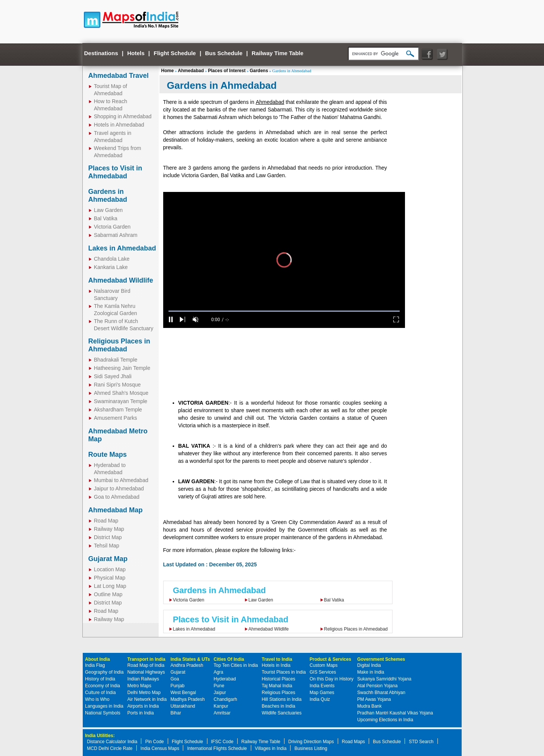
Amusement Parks (116, 418)
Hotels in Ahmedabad (119, 125)
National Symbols (103, 713)
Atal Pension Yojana (378, 686)
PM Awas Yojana (374, 699)
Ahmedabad (191, 71)
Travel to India (277, 659)
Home (168, 71)
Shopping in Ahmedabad (123, 116)
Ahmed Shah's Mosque (121, 393)
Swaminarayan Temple (121, 401)
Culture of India (100, 693)
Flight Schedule (175, 53)
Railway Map (109, 529)
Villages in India (271, 748)
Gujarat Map (108, 559)
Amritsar (222, 713)
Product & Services (331, 659)
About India (97, 659)
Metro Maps (139, 686)
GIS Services (323, 672)
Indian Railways (143, 679)
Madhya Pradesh (188, 699)
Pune (219, 686)
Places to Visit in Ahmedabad (115, 172)
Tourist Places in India (284, 672)
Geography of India (104, 672)
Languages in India (104, 706)
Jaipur (220, 693)
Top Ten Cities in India (236, 665)
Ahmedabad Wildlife (121, 280)
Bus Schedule (224, 53)
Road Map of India (146, 665)
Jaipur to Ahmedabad (119, 489)
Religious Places (279, 693)
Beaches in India (279, 706)
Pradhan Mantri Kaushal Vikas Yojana (395, 713)
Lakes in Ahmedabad (122, 248)
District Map (108, 537)
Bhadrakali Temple (116, 360)
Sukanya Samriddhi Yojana (384, 679)
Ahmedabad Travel (119, 76)
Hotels (136, 53)
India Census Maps (160, 748)
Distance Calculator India (112, 742)
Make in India (371, 672)
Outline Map (108, 594)
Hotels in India (276, 665)
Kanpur (221, 706)
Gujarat (178, 672)
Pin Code (154, 742)
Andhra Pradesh (187, 665)
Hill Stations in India (282, 699)
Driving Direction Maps (311, 742)
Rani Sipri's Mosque (117, 385)
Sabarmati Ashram (116, 235)
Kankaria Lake (111, 267)
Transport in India (146, 659)
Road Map (106, 521)
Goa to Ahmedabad (117, 497)
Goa (175, 679)
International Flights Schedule (217, 748)
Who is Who (97, 699)
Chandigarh (226, 699)
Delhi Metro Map (144, 693)
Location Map (110, 569)
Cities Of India (229, 659)
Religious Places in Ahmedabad (119, 345)
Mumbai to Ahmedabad (121, 480)
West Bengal (183, 693)
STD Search (421, 742)
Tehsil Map (107, 546)
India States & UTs (190, 659)
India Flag (95, 665)
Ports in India (141, 713)
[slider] (284, 311)
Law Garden (108, 210)
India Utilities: (100, 736)
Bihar (176, 713)
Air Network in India (147, 699)
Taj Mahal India (277, 686)
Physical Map (110, 578)
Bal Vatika (106, 218)
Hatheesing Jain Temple (122, 368)
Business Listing (311, 748)
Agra (219, 672)
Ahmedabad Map (116, 510)
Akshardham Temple (118, 410)
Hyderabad (225, 679)
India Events (322, 686)
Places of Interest (227, 71)
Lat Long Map (110, 586)
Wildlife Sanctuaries (282, 713)
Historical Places (279, 679)
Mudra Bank (370, 706)
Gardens (259, 71)
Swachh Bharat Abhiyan (381, 693)
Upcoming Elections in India (385, 720)
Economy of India (103, 686)
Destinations (101, 53)
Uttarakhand (183, 706)
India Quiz (320, 699)
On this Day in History (332, 679)
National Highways (146, 672)
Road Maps (353, 742)
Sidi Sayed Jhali (113, 376)
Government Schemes (381, 659)
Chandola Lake (112, 259)
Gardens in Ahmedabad (108, 196)
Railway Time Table (277, 53)
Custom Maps (324, 665)
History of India (100, 679)
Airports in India (143, 706)
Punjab (177, 686)
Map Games (322, 693)
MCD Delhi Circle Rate (110, 748)
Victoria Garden (112, 227)
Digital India (369, 665)
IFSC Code (222, 742)
